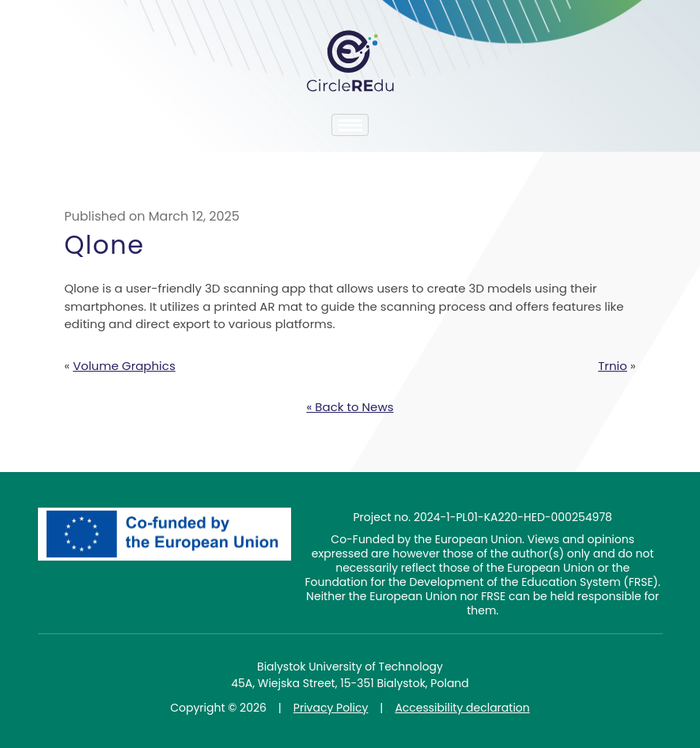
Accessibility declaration (462, 708)
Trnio (613, 366)
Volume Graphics (124, 366)
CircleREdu (350, 61)
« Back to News (350, 407)
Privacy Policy (331, 708)
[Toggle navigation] (350, 125)
